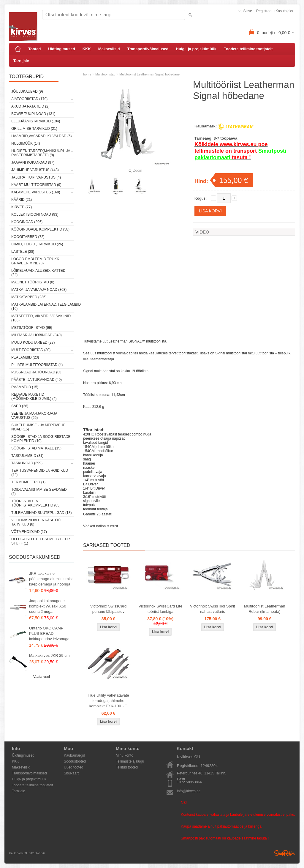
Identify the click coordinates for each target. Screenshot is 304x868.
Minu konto (125, 755)
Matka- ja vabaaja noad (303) (39, 290)
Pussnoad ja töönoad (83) (37, 372)
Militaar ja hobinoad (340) (37, 335)
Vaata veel (42, 677)
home (87, 74)
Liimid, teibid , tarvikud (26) (37, 244)
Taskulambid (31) (27, 456)
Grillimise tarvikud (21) (34, 129)
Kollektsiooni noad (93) (35, 214)
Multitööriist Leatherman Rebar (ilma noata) (265, 609)
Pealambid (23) (25, 357)
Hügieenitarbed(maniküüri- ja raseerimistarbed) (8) (41, 153)
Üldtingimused (61, 49)
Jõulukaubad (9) (27, 91)
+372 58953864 (189, 782)
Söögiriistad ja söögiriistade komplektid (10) (41, 439)
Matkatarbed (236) (29, 297)
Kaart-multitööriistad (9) (36, 185)
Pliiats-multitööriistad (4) (37, 365)
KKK (87, 49)
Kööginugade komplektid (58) (40, 229)
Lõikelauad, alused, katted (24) (38, 273)
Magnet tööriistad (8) (33, 282)
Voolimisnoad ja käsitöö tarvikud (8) (36, 522)
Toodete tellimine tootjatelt (248, 49)
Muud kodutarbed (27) (33, 343)
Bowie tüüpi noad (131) (33, 114)
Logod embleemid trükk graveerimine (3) (35, 261)
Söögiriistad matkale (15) (36, 448)
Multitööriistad (105, 74)
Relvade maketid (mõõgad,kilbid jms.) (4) (34, 397)
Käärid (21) (22, 200)
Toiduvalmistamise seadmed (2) (39, 492)
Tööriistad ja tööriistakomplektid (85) (36, 503)
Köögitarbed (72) (28, 237)
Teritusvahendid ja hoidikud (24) (40, 473)
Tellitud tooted (127, 767)
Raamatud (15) (25, 387)
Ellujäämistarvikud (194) (36, 121)
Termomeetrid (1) (28, 482)
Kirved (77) (22, 207)
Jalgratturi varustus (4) (36, 177)
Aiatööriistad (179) (29, 99)
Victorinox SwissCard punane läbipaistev (109, 609)
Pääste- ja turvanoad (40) (37, 380)
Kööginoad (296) (27, 222)
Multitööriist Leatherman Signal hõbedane (149, 74)
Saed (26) (20, 406)
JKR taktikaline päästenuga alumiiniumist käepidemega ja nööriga (51, 579)
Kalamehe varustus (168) (36, 192)
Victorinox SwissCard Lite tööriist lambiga (160, 609)
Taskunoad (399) (27, 463)
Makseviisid (109, 49)
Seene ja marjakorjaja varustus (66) (34, 416)
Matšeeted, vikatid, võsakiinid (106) (41, 318)
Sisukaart (71, 773)
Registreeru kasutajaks (275, 11)
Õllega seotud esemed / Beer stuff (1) (41, 541)
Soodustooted (75, 761)
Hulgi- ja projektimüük (196, 49)
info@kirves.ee (189, 791)
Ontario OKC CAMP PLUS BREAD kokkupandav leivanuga (49, 633)
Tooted (34, 49)
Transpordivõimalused (148, 49)
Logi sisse (244, 11)
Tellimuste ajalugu (130, 761)
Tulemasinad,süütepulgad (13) (41, 513)
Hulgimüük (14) (26, 143)
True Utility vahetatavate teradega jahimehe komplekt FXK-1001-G (108, 701)
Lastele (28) (23, 252)
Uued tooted (73, 767)
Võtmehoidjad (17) (29, 532)
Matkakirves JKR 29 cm (49, 655)
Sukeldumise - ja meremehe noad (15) (38, 427)
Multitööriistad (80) (31, 350)
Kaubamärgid (74, 755)
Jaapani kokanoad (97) (33, 162)
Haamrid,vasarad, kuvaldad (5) (42, 136)
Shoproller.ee (285, 853)
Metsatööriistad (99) (32, 328)
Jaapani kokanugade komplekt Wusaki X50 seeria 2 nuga (48, 606)
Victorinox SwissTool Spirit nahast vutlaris (212, 609)
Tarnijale (21, 61)
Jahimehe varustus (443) (35, 170)
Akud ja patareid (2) (30, 106)
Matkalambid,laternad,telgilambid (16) (43, 307)
